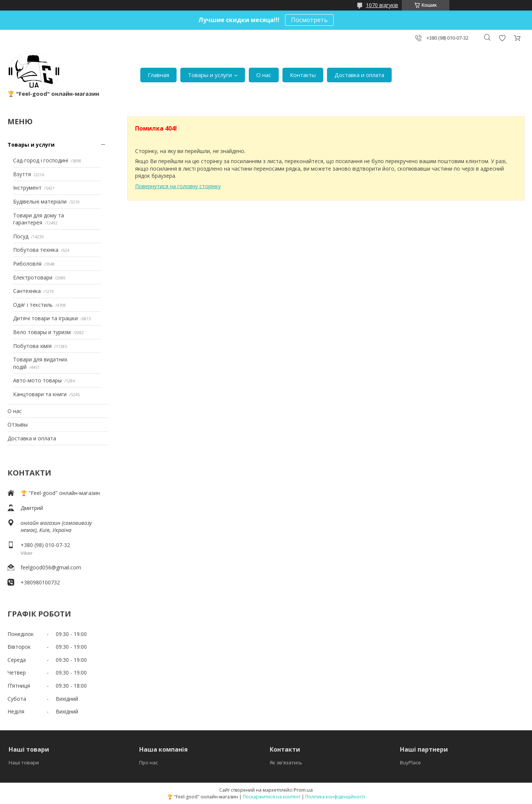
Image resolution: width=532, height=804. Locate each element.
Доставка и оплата (359, 75)
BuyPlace (410, 762)
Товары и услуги (210, 75)
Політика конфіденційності (335, 797)
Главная (158, 75)
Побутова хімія (32, 346)
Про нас (149, 762)
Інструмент (27, 188)
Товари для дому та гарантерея (39, 219)
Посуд (21, 236)
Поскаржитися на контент (272, 797)
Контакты (303, 75)
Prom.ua (303, 790)
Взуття (22, 174)
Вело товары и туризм (42, 332)
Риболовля (27, 264)
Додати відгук (502, 38)
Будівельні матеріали (40, 201)
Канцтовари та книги (40, 394)
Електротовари (33, 277)
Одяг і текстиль (33, 305)
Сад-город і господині (41, 160)
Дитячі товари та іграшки (45, 318)
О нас (264, 75)
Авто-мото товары (37, 380)
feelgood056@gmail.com (51, 567)
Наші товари (24, 762)
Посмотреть (309, 20)
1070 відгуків (382, 5)
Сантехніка (27, 291)
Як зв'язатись (286, 762)
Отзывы (18, 424)
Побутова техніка (36, 250)
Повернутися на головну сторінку (178, 186)
